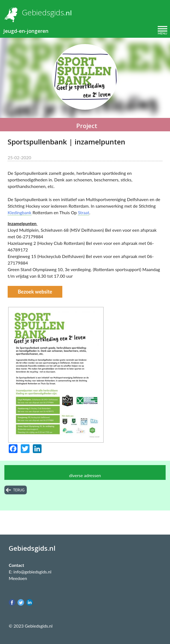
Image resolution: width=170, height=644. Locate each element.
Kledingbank (20, 212)
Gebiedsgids (43, 12)
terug (19, 490)
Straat (83, 212)
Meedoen (18, 578)
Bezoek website (35, 292)
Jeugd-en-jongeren (26, 31)
